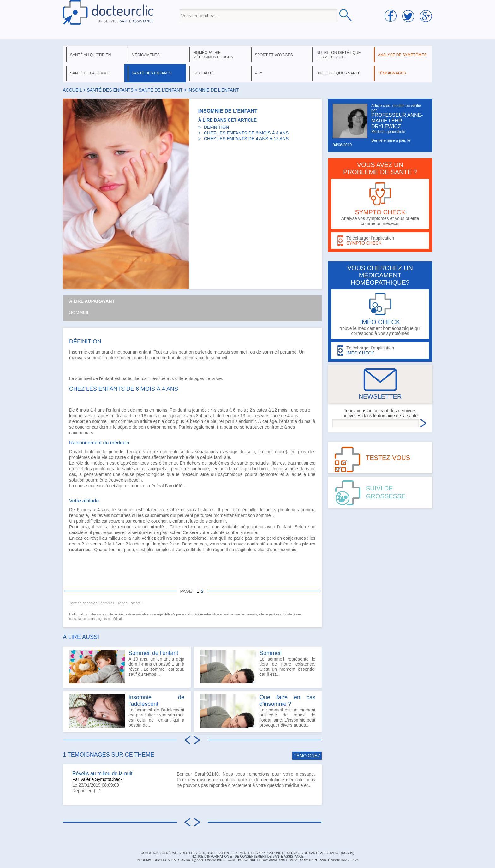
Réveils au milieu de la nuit (102, 773)
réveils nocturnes (114, 515)
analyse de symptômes (402, 55)
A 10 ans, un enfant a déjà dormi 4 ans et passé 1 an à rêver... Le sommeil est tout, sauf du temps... (127, 667)
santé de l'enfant (161, 90)
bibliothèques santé (338, 73)
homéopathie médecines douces (213, 55)
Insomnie (78, 352)
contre (139, 521)
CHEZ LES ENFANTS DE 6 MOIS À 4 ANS (246, 133)
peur (228, 427)
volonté (217, 532)
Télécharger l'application (380, 241)
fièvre (118, 544)
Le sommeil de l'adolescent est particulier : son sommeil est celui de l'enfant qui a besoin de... (127, 711)
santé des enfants (152, 73)
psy (259, 73)
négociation (252, 527)
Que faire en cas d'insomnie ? (287, 701)
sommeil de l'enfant (94, 378)
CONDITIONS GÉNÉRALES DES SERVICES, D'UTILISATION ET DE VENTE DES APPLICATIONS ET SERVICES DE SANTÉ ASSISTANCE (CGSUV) (247, 853)
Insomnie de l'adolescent (156, 701)
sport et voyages (274, 55)
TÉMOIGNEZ (307, 756)
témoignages (392, 73)
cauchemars (81, 433)
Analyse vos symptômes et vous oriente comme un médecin (380, 204)
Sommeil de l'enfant (153, 653)
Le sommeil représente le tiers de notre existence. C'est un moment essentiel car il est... (258, 667)
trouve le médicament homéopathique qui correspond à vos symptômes (380, 314)
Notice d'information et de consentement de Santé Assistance (247, 856)
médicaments (146, 55)
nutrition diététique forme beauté (339, 55)
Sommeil (79, 312)
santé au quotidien (90, 55)
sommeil (271, 352)
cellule (206, 457)
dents (75, 544)
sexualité (204, 73)
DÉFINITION (216, 127)
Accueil (72, 90)
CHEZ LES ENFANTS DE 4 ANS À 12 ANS (246, 139)
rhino (139, 544)
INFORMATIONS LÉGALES (156, 860)
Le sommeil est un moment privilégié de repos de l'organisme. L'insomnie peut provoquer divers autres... (258, 711)
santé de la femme (90, 73)
